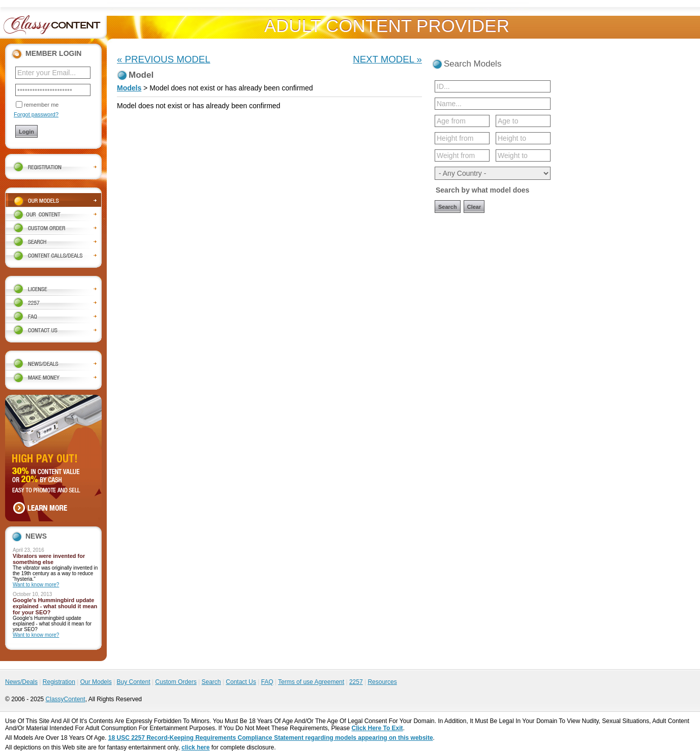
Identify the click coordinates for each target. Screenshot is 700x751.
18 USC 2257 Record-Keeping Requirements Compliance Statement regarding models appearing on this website (271, 738)
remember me (41, 105)
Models (129, 88)
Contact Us (241, 682)
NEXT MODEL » (387, 59)
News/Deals (21, 682)
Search (211, 682)
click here (195, 747)
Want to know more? (36, 585)
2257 (356, 682)
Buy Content (133, 682)
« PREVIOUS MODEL (164, 59)
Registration (59, 682)
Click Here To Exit (377, 728)
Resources (382, 682)
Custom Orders (176, 682)
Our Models (96, 682)
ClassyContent (66, 699)
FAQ (267, 682)
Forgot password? (36, 114)
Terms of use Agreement (311, 682)
